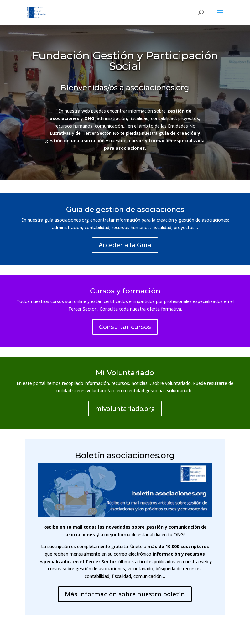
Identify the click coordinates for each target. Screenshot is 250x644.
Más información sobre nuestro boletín (125, 594)
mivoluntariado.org (125, 408)
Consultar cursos (125, 327)
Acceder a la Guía (125, 245)
